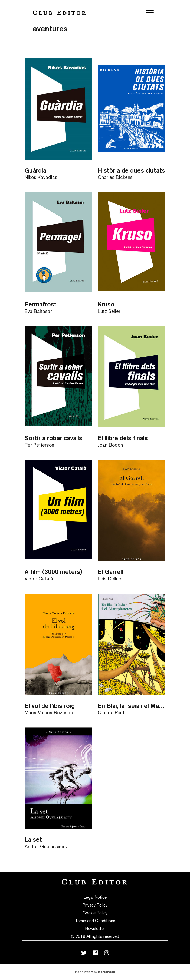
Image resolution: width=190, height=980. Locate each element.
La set (33, 839)
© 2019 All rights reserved (95, 936)
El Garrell (110, 572)
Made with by (95, 972)
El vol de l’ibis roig (50, 706)
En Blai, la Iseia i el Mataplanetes (132, 706)
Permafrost (41, 304)
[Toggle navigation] (150, 13)
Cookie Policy (95, 913)
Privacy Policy (95, 905)
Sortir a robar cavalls (53, 438)
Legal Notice (95, 897)
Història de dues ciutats (131, 170)
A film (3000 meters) (53, 572)
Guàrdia (35, 170)
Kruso (106, 304)
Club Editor (59, 13)
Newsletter (95, 929)
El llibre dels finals (123, 438)
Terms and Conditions (95, 921)
